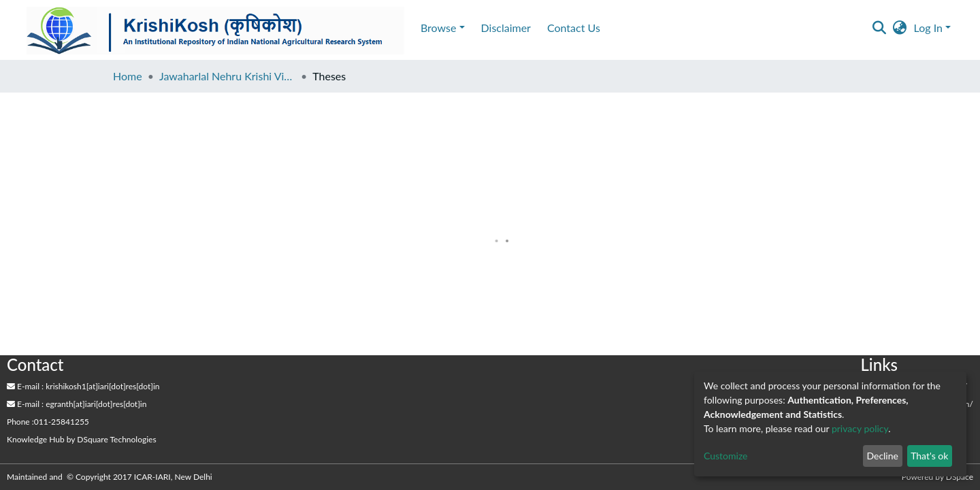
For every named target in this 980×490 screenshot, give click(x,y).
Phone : (20, 422)
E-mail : (22, 386)
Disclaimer (128, 28)
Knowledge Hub (36, 439)
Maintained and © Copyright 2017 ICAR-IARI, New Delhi (111, 477)
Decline (882, 456)
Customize (726, 456)
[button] (900, 28)
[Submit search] (880, 28)
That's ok (929, 456)
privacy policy (860, 428)
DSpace (960, 477)
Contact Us (196, 28)
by (82, 439)
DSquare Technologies (116, 439)
